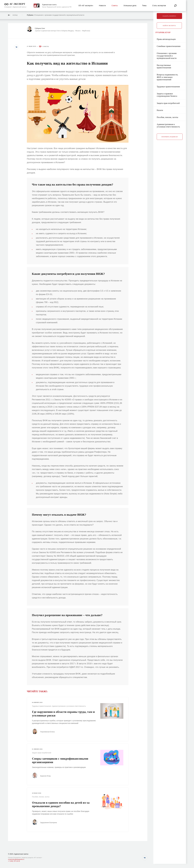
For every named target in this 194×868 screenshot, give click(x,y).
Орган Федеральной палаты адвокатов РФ (57, 7)
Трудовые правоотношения (42, 706)
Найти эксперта (169, 26)
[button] (17, 47)
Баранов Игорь (47, 776)
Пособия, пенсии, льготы (41, 797)
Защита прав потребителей (42, 753)
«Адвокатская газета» (21, 854)
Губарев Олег (41, 28)
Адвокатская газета (49, 5)
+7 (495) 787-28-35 (14, 861)
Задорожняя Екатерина (50, 822)
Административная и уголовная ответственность (69, 706)
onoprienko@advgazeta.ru (16, 859)
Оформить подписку (170, 139)
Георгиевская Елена (49, 732)
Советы (46, 46)
